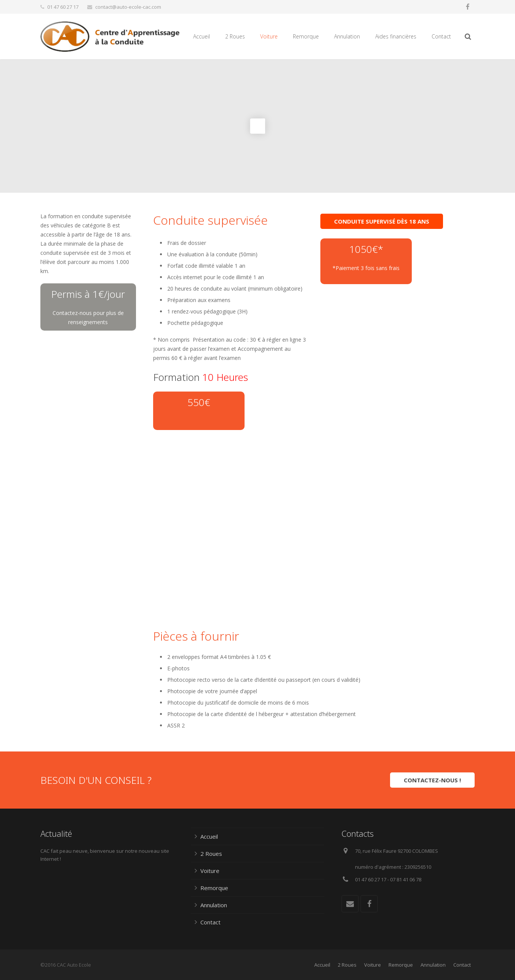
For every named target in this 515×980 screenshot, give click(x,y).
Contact (210, 922)
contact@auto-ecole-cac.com (128, 7)
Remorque (214, 888)
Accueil (209, 836)
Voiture (210, 871)
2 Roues (211, 854)
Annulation (214, 905)
